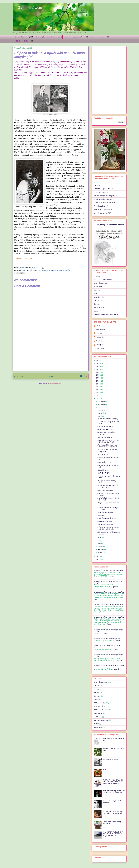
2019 (98, 381)
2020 (98, 378)
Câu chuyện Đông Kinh (110, 759)
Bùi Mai (96, 724)
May (99, 541)
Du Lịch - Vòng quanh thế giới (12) (105, 196)
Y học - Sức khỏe (97, 37)
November (102, 404)
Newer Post (19, 376)
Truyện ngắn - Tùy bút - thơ (46, 37)
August (100, 413)
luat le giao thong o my (112, 639)
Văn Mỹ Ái (99, 345)
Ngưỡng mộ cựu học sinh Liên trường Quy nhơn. (108, 487)
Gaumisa (97, 700)
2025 (98, 363)
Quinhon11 (23, 268)
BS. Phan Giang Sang (101, 720)
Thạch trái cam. (103, 470)
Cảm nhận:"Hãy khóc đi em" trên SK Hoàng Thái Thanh (108, 441)
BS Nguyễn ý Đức (100, 703)
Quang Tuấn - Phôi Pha (105, 429)
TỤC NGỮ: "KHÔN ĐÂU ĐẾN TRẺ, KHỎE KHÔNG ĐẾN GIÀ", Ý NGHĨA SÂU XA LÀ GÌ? (114, 782)
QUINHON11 (98, 276)
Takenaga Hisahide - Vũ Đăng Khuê (106, 314)
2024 (98, 366)
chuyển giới (32, 270)
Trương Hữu (100, 337)
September (102, 410)
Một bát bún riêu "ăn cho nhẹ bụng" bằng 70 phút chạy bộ (112, 812)
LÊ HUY (96, 689)
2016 (98, 390)
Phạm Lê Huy (101, 330)
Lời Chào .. (97, 185)
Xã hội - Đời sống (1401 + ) (103, 199)
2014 (98, 396)
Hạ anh (96, 311)
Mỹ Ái (96, 294)
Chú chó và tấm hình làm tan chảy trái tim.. (107, 451)
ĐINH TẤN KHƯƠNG (101, 283)
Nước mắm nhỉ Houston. (106, 513)
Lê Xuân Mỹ (98, 717)
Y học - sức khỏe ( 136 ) (102, 192)
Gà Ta (98, 326)
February (101, 549)
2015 (98, 393)
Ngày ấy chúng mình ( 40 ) (103, 213)
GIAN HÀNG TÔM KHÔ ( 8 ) (103, 210)
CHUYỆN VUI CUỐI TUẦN (106, 518)
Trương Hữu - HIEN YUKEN (103, 280)
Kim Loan (97, 304)
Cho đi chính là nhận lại (105, 427)
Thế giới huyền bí (22, 41)
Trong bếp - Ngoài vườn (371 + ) (105, 189)
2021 (98, 375)
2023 (98, 369)
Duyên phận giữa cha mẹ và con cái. (109, 225)
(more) (112, 576)
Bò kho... (106, 770)
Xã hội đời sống (21, 37)
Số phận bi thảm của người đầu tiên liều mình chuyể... (108, 528)
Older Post (83, 376)
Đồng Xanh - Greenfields (106, 490)
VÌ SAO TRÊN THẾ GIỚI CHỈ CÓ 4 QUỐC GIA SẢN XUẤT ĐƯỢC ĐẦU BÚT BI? (113, 834)
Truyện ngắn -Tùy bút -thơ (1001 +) (105, 203)
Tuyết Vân (97, 290)
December (102, 401)
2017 (98, 387)
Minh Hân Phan (99, 307)
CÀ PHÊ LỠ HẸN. (103, 473)
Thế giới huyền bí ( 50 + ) (102, 206)
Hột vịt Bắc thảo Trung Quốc (107, 521)
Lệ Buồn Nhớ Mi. (103, 455)
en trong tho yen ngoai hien (113, 571)
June (100, 538)
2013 (98, 399)
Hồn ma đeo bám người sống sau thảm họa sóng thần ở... (108, 446)
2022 (98, 372)
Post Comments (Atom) (55, 384)
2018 (98, 384)
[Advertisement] (50, 354)
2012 (98, 556)
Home (51, 376)
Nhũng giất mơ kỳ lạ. (104, 462)
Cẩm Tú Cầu (98, 301)
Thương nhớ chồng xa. (105, 437)
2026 (98, 360)
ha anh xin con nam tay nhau (114, 592)
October (101, 407)
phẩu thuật (45, 270)
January (101, 552)
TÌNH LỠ (100, 515)
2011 (98, 559)
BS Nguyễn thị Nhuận (101, 710)
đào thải (38, 270)
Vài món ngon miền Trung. (106, 524)
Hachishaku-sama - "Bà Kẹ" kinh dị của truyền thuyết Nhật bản (114, 791)
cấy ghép (25, 270)
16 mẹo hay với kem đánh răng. (108, 419)
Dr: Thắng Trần (99, 297)
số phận (51, 270)
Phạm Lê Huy (98, 287)
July (99, 416)
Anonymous (98, 571)
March (100, 547)
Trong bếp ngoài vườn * (74, 37)
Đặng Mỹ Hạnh (99, 713)
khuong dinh (100, 349)
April (100, 544)
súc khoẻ (57, 270)
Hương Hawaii (98, 727)
